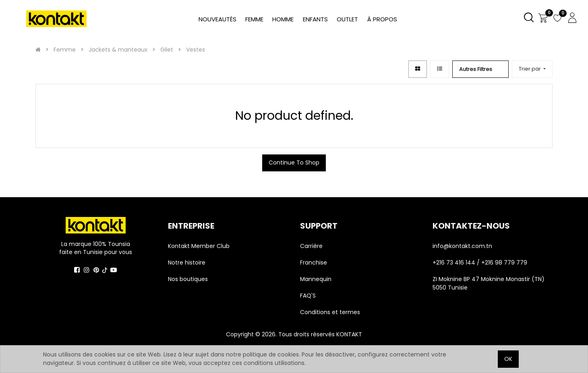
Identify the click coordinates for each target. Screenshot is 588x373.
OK (508, 359)
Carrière (311, 246)
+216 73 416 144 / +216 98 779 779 (480, 263)
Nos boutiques (188, 279)
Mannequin (317, 279)
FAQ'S (308, 296)
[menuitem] (382, 20)
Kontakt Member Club (199, 246)
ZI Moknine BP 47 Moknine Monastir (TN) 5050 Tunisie (489, 283)
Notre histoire (187, 263)
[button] (532, 69)
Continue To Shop (294, 163)
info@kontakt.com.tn (463, 246)
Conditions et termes (330, 312)
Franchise (314, 263)
